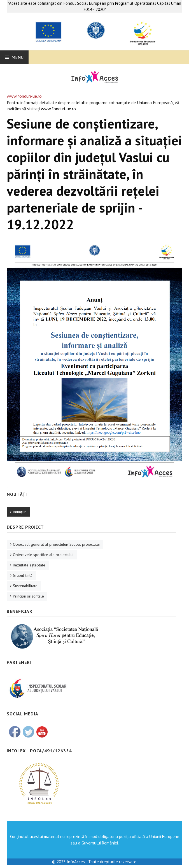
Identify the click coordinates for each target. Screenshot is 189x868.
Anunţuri (20, 512)
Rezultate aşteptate (29, 565)
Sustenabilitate (25, 586)
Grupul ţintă (23, 575)
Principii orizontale (28, 596)
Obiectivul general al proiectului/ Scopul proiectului (56, 544)
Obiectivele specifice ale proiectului (43, 555)
